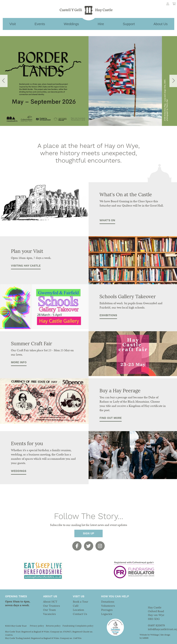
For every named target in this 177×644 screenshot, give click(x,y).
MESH (145, 638)
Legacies (107, 614)
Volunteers (108, 606)
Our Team (50, 610)
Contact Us (80, 614)
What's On (107, 220)
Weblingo (155, 635)
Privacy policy (37, 626)
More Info (19, 362)
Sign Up (88, 533)
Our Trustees (52, 606)
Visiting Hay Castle (26, 266)
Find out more (111, 418)
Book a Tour (80, 602)
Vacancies (50, 614)
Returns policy (53, 626)
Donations (108, 602)
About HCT (50, 602)
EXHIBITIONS (108, 315)
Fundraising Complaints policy (78, 626)
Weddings (19, 471)
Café (76, 606)
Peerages (107, 610)
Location (78, 610)
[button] (13, 81)
